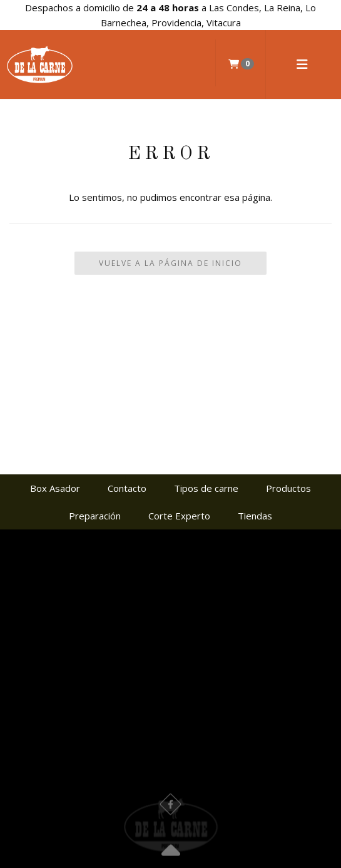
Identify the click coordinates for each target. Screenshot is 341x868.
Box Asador (55, 488)
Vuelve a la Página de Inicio (170, 263)
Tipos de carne (206, 488)
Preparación (95, 516)
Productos (288, 488)
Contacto (127, 488)
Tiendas (255, 516)
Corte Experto (179, 516)
